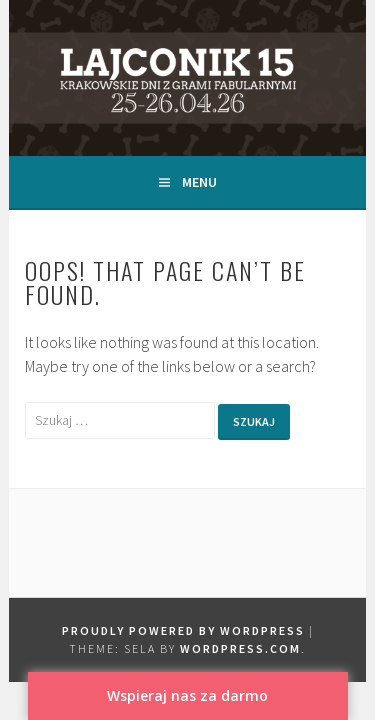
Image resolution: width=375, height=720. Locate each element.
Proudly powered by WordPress (183, 630)
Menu (199, 182)
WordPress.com (240, 648)
